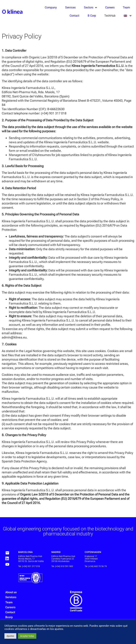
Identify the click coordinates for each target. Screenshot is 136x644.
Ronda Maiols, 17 (26, 559)
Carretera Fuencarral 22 (63, 559)
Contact (74, 16)
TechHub (110, 16)
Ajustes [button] (10, 636)
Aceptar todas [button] (27, 636)
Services (70, 8)
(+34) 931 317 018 (31, 566)
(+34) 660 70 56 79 (98, 566)
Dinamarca (90, 561)
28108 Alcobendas (60, 561)
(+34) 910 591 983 (64, 566)
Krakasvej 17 (91, 556)
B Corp (92, 16)
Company (51, 8)
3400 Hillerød (91, 559)
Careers (110, 8)
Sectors (90, 8)
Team (126, 8)
